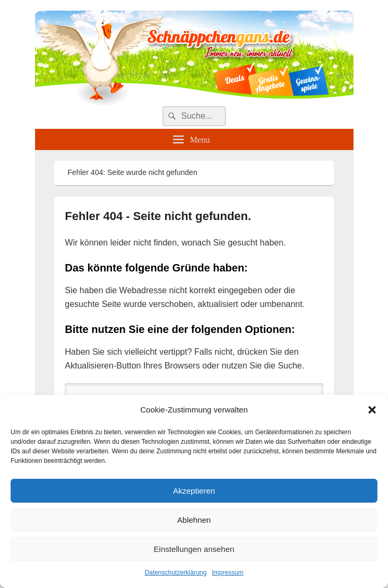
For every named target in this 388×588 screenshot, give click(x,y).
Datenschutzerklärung (175, 573)
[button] (372, 410)
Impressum (227, 573)
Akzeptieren (194, 491)
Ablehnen (194, 520)
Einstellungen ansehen (194, 549)
